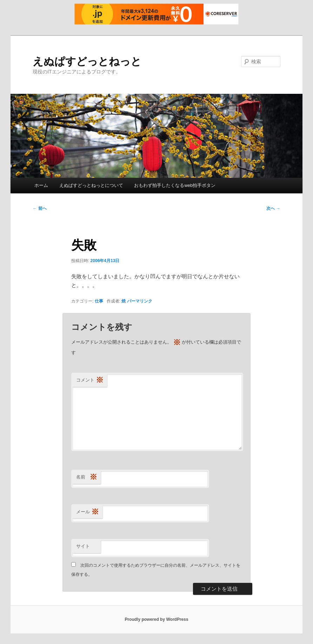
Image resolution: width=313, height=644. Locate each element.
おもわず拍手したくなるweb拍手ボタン (175, 185)
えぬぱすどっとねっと (87, 61)
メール (88, 512)
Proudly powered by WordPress (156, 619)
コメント (90, 380)
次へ (273, 208)
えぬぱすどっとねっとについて (91, 185)
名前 (87, 477)
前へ (39, 208)
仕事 (99, 301)
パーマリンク (140, 301)
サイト (83, 546)
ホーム (41, 185)
